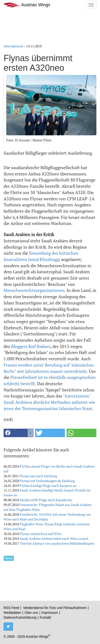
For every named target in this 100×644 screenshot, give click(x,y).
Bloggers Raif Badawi (31, 346)
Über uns (31, 613)
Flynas (9, 558)
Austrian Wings (27, 5)
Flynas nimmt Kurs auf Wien (41, 534)
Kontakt (45, 617)
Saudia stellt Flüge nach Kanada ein (46, 500)
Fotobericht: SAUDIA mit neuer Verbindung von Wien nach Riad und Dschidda (47, 517)
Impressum (50, 613)
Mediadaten (12, 613)
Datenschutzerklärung (20, 617)
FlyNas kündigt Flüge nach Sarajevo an (48, 486)
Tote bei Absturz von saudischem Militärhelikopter (57, 543)
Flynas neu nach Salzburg (38, 476)
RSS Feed (11, 608)
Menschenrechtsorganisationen (34, 290)
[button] (19, 433)
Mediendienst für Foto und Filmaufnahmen (55, 608)
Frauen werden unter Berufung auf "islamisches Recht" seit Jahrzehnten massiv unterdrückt (49, 368)
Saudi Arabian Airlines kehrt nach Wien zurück (54, 539)
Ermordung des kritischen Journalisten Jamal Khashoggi (41, 256)
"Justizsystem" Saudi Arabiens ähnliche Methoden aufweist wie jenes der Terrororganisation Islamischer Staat (49, 402)
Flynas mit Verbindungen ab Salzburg (47, 481)
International (13, 46)
